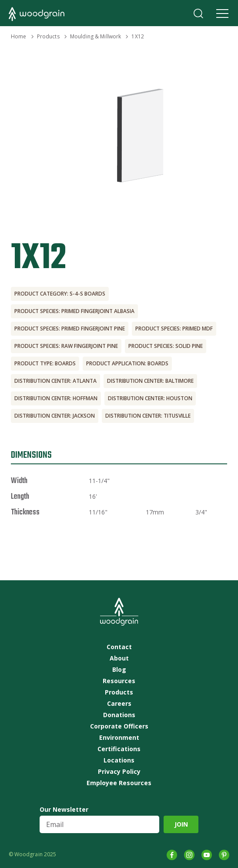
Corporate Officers (119, 726)
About (119, 658)
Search (198, 14)
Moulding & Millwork (96, 36)
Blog (119, 670)
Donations (119, 715)
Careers (119, 704)
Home (18, 36)
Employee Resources (119, 783)
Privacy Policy (119, 772)
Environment (119, 738)
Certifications (119, 749)
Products (48, 36)
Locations (119, 760)
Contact (119, 647)
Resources (119, 681)
